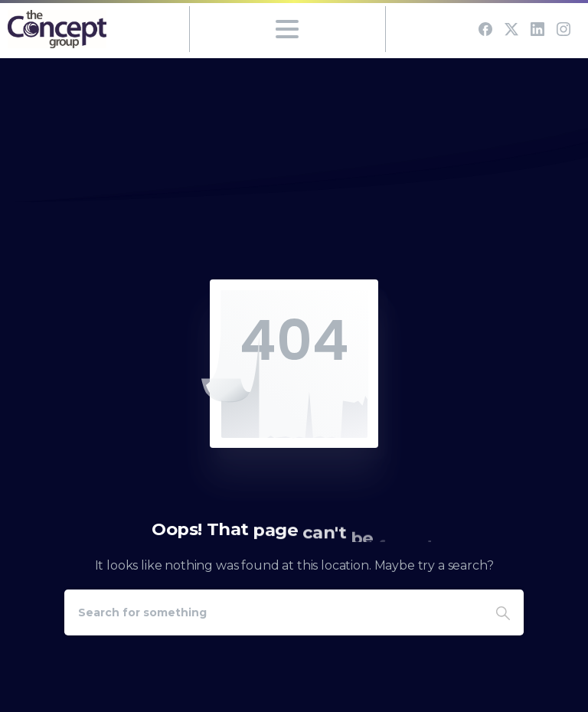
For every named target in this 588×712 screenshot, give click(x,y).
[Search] (273, 612)
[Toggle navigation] (287, 29)
